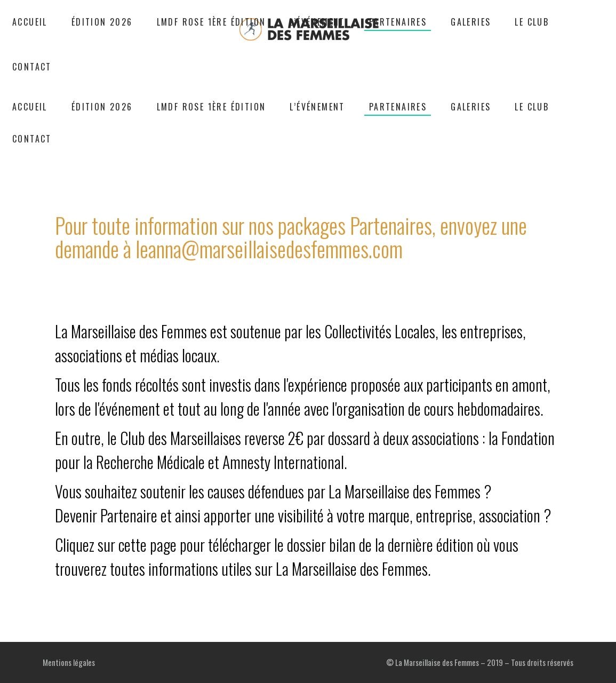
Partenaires (284, 147)
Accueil (241, 147)
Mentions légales (69, 662)
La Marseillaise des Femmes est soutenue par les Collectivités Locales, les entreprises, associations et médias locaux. (308, 423)
